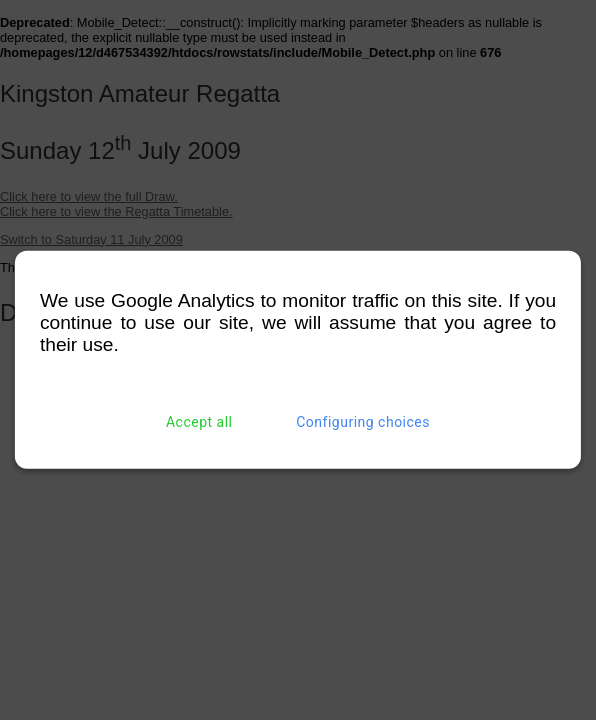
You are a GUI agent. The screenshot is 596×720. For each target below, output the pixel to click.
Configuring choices (363, 422)
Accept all (199, 422)
